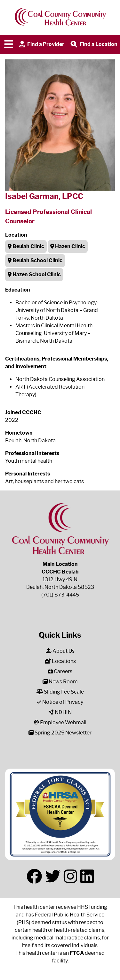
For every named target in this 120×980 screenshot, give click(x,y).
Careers (60, 671)
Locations (60, 661)
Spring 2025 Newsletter (60, 733)
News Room (60, 682)
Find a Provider (41, 45)
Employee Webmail (60, 722)
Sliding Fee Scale (60, 692)
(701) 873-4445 (60, 595)
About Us (60, 651)
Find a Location (93, 45)
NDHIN (60, 712)
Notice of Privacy (60, 702)
